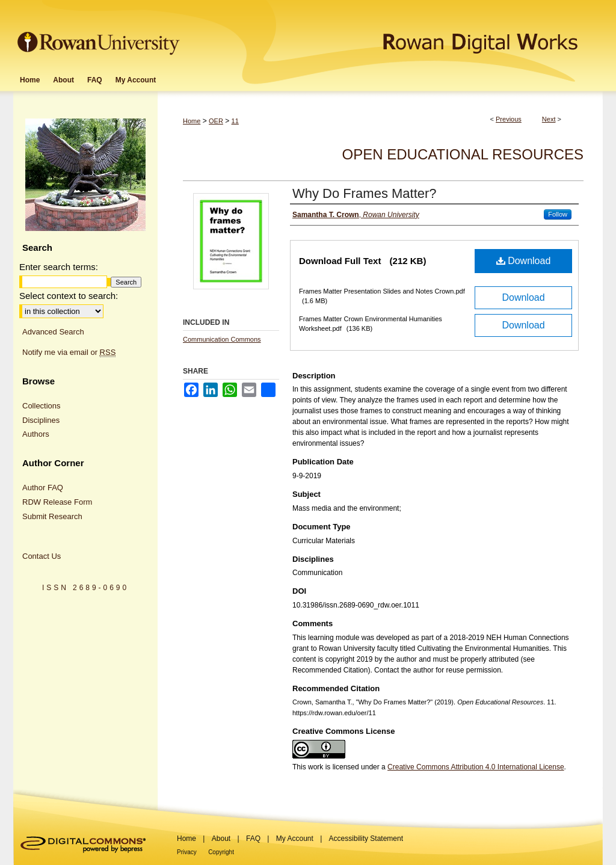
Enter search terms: (59, 267)
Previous (509, 119)
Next (549, 119)
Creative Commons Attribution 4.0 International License (476, 767)
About (221, 839)
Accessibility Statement (366, 839)
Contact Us (42, 556)
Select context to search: (69, 296)
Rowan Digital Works (393, 34)
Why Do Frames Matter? (365, 193)
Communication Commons (222, 339)
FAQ (253, 839)
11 (235, 121)
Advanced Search (53, 332)
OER (216, 121)
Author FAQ (43, 488)
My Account (295, 839)
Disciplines (41, 420)
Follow (558, 214)
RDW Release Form (57, 502)
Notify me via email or (69, 352)
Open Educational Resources (463, 154)
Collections (42, 406)
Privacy (187, 852)
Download (524, 261)
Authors (36, 434)
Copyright (221, 852)
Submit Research (52, 516)
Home (192, 121)
